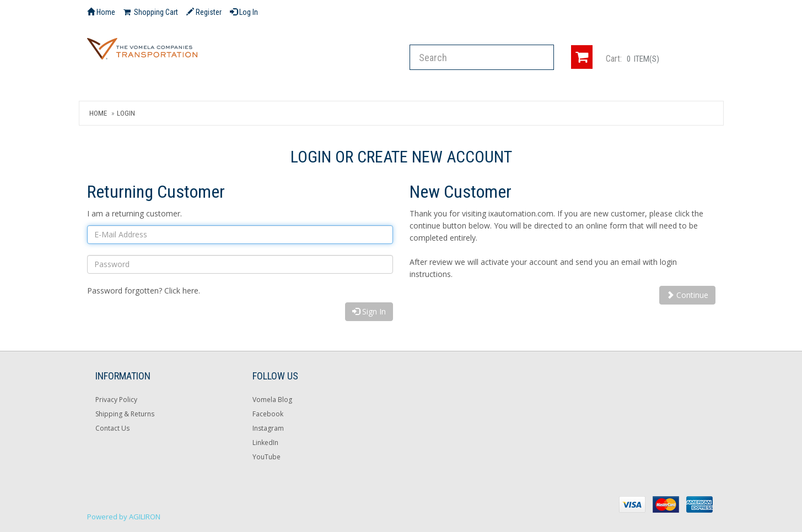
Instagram (268, 428)
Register (204, 12)
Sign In (369, 311)
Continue (687, 295)
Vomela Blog (272, 400)
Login (126, 113)
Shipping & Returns (125, 414)
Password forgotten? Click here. (144, 291)
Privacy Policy (116, 400)
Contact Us (112, 428)
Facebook (268, 414)
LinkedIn (265, 443)
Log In (244, 12)
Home (98, 113)
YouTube (267, 457)
